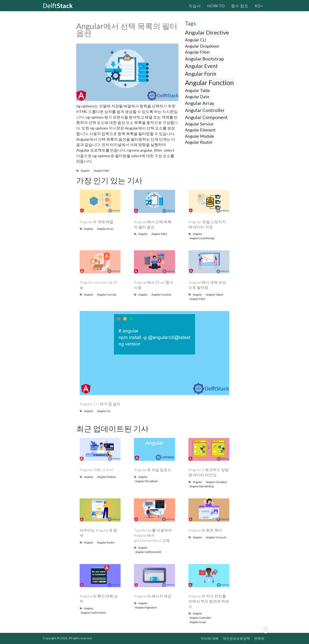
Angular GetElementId (148, 552)
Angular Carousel (216, 537)
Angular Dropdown (202, 46)
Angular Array (200, 103)
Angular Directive (207, 32)
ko (259, 5)
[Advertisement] (17, 83)
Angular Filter (102, 171)
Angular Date (197, 97)
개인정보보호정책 (236, 638)
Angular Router (199, 142)
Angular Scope (198, 622)
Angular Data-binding (202, 486)
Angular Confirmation (93, 613)
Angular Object (215, 295)
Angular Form (201, 74)
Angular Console (107, 295)
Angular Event (201, 66)
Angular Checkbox (216, 482)
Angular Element (200, 130)
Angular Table (198, 90)
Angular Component (206, 117)
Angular (85, 171)
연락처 (259, 638)
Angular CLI (196, 40)
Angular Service (199, 124)
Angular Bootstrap (204, 59)
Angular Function (209, 83)
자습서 (195, 5)
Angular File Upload (146, 481)
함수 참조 (240, 5)
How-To (216, 5)
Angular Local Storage (202, 238)
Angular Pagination (146, 607)
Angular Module (200, 136)
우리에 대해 (210, 638)
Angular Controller (205, 110)
